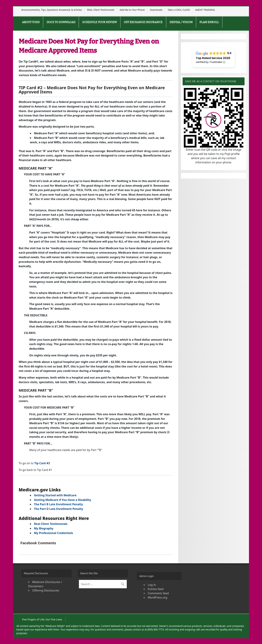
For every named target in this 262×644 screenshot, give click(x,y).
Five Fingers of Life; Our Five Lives (42, 619)
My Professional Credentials (54, 533)
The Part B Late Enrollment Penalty (58, 504)
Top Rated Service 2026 (213, 58)
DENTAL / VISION (181, 22)
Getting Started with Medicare (55, 495)
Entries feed (156, 589)
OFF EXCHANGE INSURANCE (143, 22)
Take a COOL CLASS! (179, 10)
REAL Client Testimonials (101, 10)
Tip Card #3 (42, 463)
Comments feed (158, 593)
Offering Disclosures (46, 590)
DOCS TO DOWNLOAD (61, 22)
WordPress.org (157, 597)
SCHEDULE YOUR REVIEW (100, 22)
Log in (152, 585)
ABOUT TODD (31, 22)
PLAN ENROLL (209, 22)
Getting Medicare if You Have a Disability (63, 500)
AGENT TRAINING (205, 10)
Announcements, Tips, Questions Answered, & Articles (52, 10)
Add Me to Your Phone (132, 10)
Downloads (156, 10)
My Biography (44, 528)
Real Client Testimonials (51, 524)
